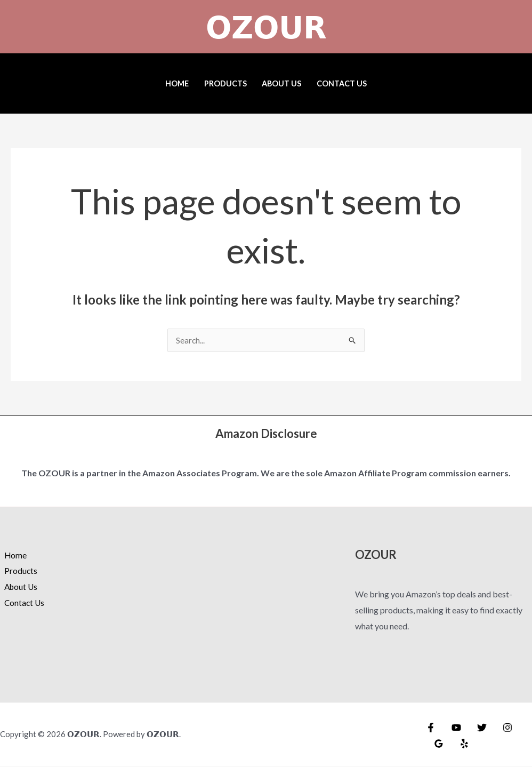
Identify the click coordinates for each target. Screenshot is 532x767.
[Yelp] (461, 744)
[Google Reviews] (438, 744)
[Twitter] (477, 728)
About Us (281, 83)
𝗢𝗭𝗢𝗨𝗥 (266, 27)
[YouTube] (454, 728)
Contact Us (342, 83)
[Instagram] (499, 728)
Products (225, 83)
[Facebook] (431, 728)
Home (177, 83)
